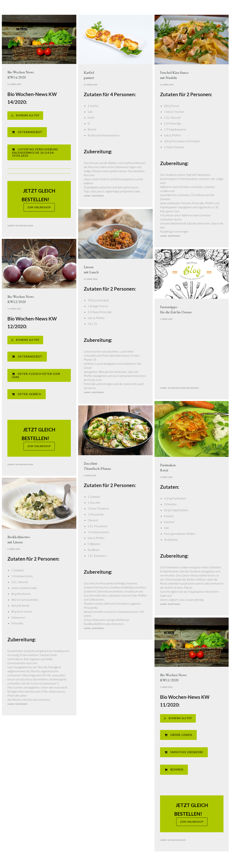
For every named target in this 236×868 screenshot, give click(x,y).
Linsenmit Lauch (91, 269)
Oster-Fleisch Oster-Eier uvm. (36, 375)
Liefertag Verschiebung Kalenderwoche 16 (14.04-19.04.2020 (35, 152)
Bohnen (174, 769)
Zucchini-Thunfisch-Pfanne (97, 466)
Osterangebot (27, 132)
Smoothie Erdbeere (184, 752)
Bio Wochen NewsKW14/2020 (21, 75)
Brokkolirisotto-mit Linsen (19, 539)
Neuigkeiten (193, 388)
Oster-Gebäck (27, 394)
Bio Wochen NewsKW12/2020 (21, 299)
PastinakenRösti (168, 468)
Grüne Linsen (178, 735)
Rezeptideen (98, 196)
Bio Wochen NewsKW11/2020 (173, 677)
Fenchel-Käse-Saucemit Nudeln (174, 75)
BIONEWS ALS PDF (25, 115)
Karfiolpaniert (89, 75)
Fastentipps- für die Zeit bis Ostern (176, 309)
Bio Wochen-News (24, 226)
